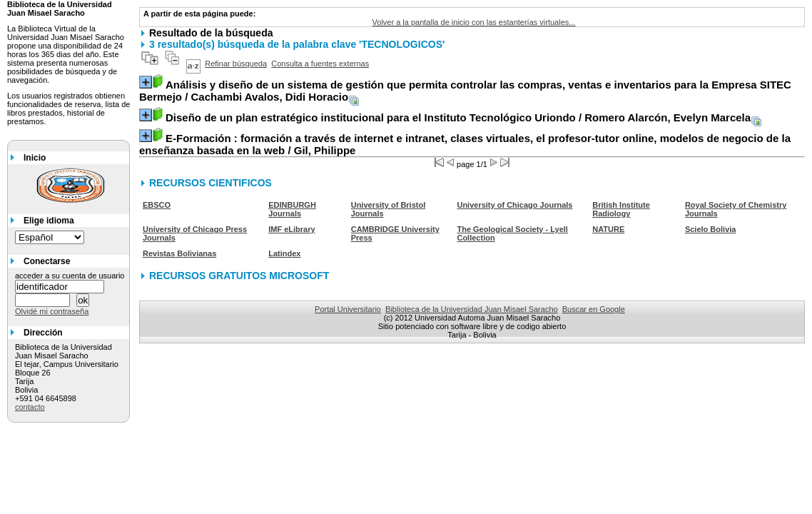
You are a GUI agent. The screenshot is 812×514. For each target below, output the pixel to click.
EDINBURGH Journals (292, 209)
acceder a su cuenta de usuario (70, 276)
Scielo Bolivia (711, 229)
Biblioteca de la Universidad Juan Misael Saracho (472, 309)
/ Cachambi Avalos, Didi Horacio (465, 91)
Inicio (35, 158)
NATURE (608, 229)
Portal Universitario (348, 309)
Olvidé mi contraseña (52, 311)
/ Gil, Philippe (465, 144)
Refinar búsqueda (236, 64)
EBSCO (157, 205)
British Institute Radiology (621, 209)
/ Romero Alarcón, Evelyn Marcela (458, 117)
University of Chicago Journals (514, 205)
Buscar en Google (594, 309)
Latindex (284, 253)
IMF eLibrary (291, 229)
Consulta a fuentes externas (320, 64)
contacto (30, 407)
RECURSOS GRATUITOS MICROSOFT (239, 276)
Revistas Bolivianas (179, 253)
